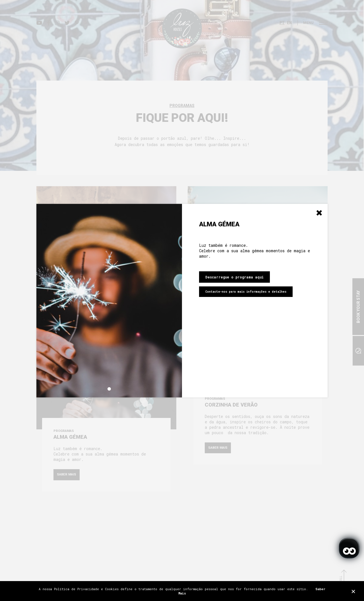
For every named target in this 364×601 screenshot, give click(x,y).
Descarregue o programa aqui (234, 277)
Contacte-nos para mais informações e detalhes (246, 292)
